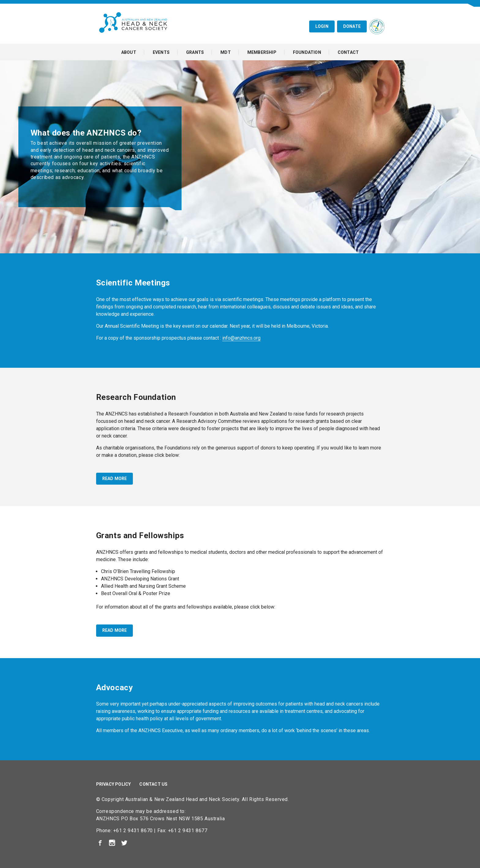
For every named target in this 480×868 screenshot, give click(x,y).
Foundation (307, 52)
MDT (226, 52)
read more (115, 479)
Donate (352, 26)
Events (161, 52)
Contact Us (153, 784)
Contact (348, 52)
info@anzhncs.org (241, 338)
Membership (262, 52)
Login (322, 26)
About (129, 52)
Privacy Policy (114, 784)
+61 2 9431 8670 (133, 831)
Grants (195, 52)
